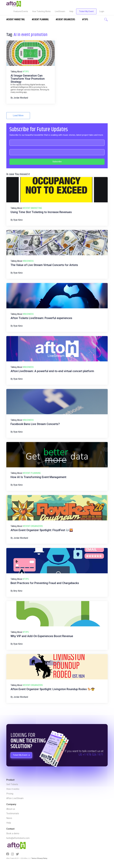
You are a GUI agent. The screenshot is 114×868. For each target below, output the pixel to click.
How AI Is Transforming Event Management (38, 477)
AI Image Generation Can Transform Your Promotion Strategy (28, 79)
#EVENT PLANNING (40, 20)
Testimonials (13, 813)
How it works (13, 789)
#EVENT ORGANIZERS (65, 20)
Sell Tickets (12, 784)
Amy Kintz (18, 591)
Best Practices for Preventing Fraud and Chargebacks (45, 583)
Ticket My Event (86, 11)
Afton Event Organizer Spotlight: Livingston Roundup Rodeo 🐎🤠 (53, 689)
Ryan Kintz (18, 220)
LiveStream (60, 11)
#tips (26, 72)
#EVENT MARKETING (16, 20)
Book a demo (13, 833)
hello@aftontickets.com (18, 838)
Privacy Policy (41, 858)
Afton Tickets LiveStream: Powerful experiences (41, 318)
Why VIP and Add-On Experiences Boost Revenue (42, 636)
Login (102, 11)
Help (71, 11)
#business (28, 261)
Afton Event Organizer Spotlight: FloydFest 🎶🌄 (42, 530)
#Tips (85, 20)
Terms (33, 858)
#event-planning (32, 473)
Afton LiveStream (15, 798)
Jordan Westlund (21, 98)
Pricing (10, 794)
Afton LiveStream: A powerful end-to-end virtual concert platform (52, 371)
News (9, 818)
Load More (18, 115)
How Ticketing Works (41, 11)
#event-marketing (32, 208)
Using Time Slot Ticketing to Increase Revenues (41, 212)
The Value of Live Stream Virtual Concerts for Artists (44, 265)
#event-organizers (33, 526)
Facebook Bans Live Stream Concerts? (35, 424)
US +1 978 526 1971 (91, 755)
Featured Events (21, 11)
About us (11, 809)
